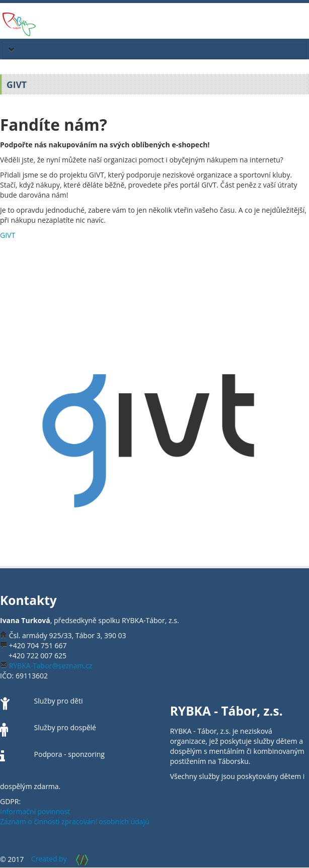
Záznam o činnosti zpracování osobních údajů (75, 821)
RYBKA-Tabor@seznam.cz (51, 666)
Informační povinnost (35, 811)
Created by (64, 859)
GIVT (8, 235)
